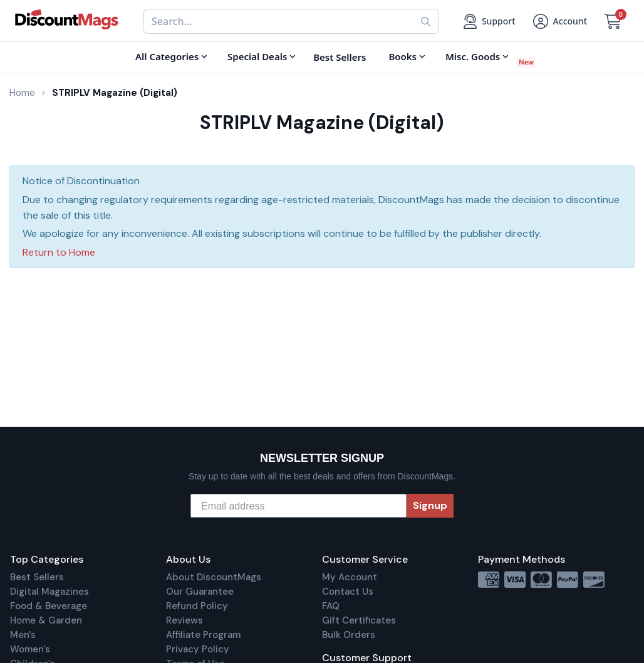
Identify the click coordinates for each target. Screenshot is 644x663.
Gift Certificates (359, 620)
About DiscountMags (214, 577)
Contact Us (348, 592)
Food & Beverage (49, 606)
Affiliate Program (203, 635)
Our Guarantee (200, 592)
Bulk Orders (349, 635)
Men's (23, 635)
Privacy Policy (198, 649)
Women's (30, 649)
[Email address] (299, 506)
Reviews (184, 620)
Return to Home (59, 252)
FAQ (331, 606)
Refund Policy (197, 606)
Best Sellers (37, 577)
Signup (430, 505)
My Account (350, 577)
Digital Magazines (49, 592)
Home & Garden (46, 620)
